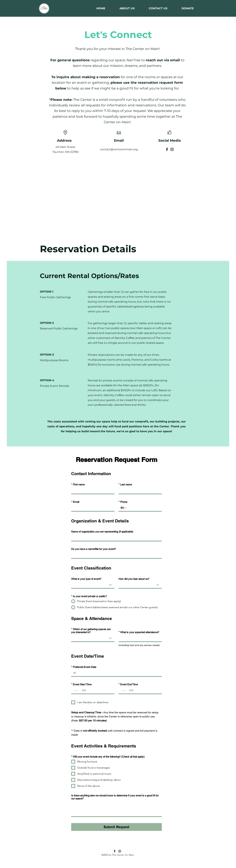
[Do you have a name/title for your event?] (115, 555)
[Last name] (139, 490)
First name (78, 485)
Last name (125, 485)
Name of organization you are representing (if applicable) (102, 532)
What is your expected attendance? (139, 632)
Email (75, 502)
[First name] (92, 490)
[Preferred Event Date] (75, 673)
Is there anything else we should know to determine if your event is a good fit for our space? (115, 797)
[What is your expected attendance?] (139, 638)
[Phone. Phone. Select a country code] (124, 508)
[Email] (92, 508)
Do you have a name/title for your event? (93, 549)
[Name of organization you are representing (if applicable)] (115, 538)
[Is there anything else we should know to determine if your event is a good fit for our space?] (116, 809)
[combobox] (93, 585)
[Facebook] (167, 149)
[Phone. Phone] (143, 508)
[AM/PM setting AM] (84, 690)
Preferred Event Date (84, 667)
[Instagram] (172, 149)
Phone (123, 502)
